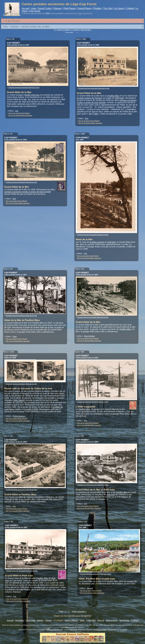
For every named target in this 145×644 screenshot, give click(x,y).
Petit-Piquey (70, 8)
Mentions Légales (100, 630)
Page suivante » (79, 611)
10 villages (58, 620)
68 (90, 114)
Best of (101, 620)
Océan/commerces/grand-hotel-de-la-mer (24, 88)
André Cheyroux (32, 95)
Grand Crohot (45, 8)
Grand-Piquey (84, 8)
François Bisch (109, 625)
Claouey (57, 8)
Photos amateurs (19, 416)
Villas (82, 620)
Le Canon (119, 8)
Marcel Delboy (89, 336)
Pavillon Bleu (113, 96)
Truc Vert (108, 8)
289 (96, 114)
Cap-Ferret (35, 11)
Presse (48, 620)
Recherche (124, 620)
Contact (135, 620)
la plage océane (97, 242)
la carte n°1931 (31, 409)
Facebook (123, 630)
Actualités (20, 620)
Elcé (87, 119)
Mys (86, 421)
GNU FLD (73, 630)
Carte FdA (31, 620)
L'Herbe (130, 8)
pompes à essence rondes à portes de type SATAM (28, 192)
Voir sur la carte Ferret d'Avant (19, 113)
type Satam (19, 400)
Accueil (25, 8)
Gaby (15, 337)
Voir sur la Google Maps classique (20, 115)
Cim (85, 254)
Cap (17, 111)
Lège (33, 8)
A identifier (91, 620)
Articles (40, 620)
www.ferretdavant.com (55, 630)
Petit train (119, 98)
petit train (112, 242)
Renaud (90, 588)
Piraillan (97, 8)
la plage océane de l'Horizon (90, 98)
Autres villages (71, 620)
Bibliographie (112, 620)
